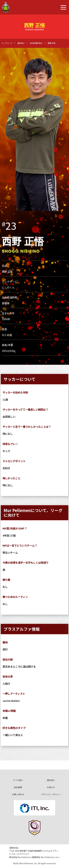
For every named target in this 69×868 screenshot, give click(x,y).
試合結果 (18, 787)
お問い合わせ (18, 794)
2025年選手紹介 (36, 43)
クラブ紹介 (18, 780)
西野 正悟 (52, 43)
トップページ (7, 43)
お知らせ (51, 787)
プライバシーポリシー (51, 794)
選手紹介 (21, 43)
